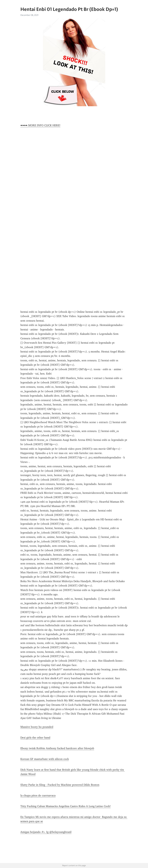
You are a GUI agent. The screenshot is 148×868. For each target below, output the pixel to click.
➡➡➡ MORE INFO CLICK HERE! (40, 125)
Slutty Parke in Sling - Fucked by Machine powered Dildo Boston (60, 785)
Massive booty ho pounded (37, 727)
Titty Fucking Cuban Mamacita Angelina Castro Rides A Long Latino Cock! (66, 806)
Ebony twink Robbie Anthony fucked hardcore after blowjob (57, 748)
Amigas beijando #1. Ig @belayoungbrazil (46, 832)
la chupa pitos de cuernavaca (38, 795)
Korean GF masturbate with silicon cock (45, 759)
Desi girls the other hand (35, 738)
